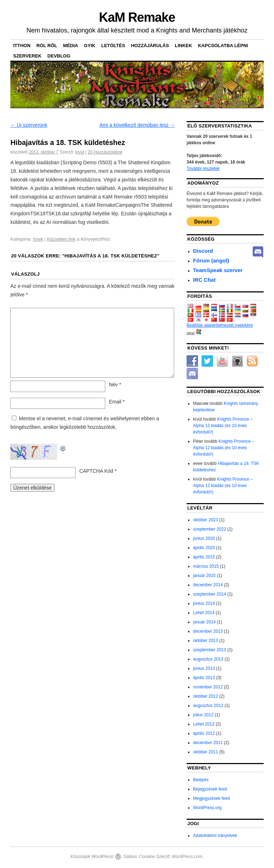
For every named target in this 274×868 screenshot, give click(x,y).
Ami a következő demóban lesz (137, 125)
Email (117, 402)
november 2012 (208, 687)
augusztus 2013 (208, 659)
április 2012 (204, 733)
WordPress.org (207, 808)
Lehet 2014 (204, 613)
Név (115, 385)
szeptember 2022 (210, 529)
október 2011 (205, 752)
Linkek (183, 46)
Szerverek (27, 56)
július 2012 (203, 715)
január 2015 (204, 576)
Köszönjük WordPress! (92, 857)
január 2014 (204, 622)
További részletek (203, 169)
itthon (22, 46)
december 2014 (208, 585)
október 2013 (205, 641)
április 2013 (204, 678)
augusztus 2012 (208, 706)
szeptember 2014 (210, 594)
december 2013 (208, 631)
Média (71, 46)
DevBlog (59, 56)
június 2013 (204, 668)
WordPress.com (187, 857)
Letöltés (113, 46)
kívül (80, 152)
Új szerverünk (29, 125)
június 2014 (204, 603)
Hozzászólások (105, 152)
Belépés (201, 780)
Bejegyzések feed (210, 789)
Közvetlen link (61, 239)
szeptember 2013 (210, 650)
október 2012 (205, 696)
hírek (38, 239)
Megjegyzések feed (211, 798)
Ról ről (47, 46)
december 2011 (208, 743)
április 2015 (204, 557)
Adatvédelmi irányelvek (215, 836)
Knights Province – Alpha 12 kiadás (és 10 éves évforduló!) (223, 426)
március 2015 (206, 566)
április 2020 (204, 548)
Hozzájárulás (150, 46)
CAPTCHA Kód (96, 471)
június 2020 (204, 538)
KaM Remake (137, 17)
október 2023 (205, 520)
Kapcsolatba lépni (223, 46)
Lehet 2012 (204, 724)
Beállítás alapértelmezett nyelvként (220, 325)
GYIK (90, 46)
